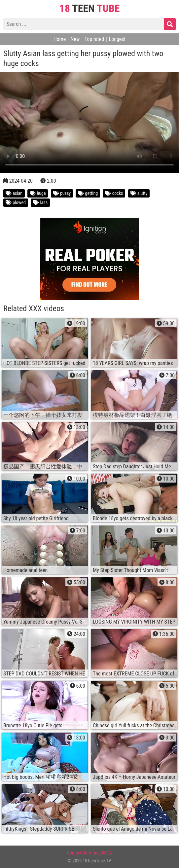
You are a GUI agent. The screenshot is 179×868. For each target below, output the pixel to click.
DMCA (106, 853)
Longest (117, 39)
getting (88, 193)
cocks (114, 193)
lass (40, 202)
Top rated (94, 39)
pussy (62, 193)
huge (38, 193)
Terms (94, 853)
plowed (16, 202)
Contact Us (77, 853)
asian (14, 193)
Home (60, 39)
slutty (139, 193)
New (75, 39)
